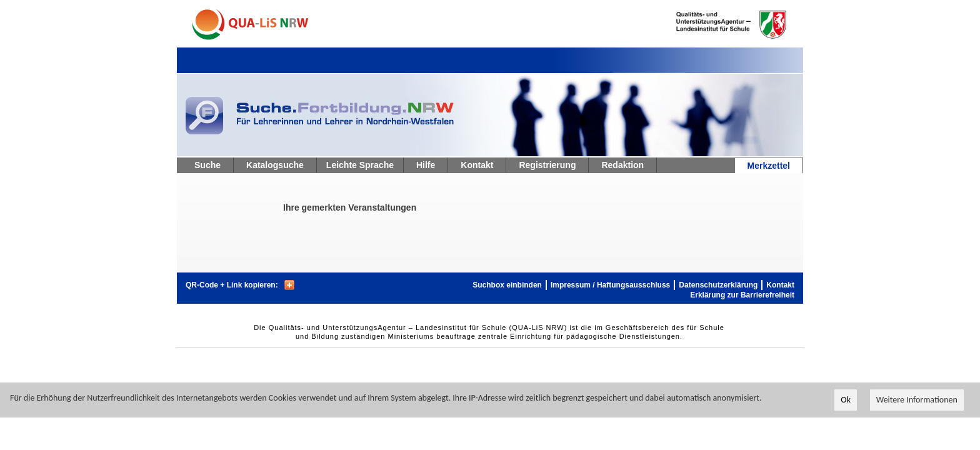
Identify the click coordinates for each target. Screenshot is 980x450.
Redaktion (622, 165)
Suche (207, 165)
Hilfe (426, 165)
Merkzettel (769, 166)
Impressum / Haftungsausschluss (610, 285)
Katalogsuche (275, 165)
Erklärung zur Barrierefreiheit (742, 295)
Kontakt (477, 165)
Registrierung (547, 165)
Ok (846, 400)
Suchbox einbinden (507, 285)
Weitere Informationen (917, 400)
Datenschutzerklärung (718, 285)
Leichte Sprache (360, 165)
